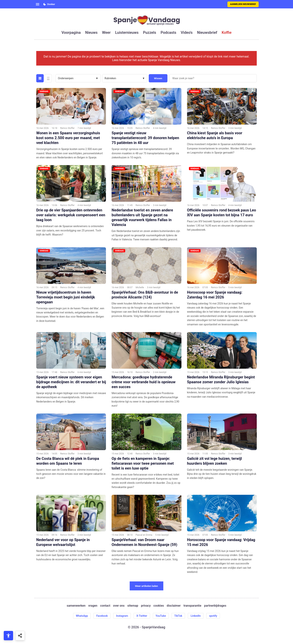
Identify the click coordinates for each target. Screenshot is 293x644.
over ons (119, 606)
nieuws (91, 32)
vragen (93, 606)
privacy (146, 606)
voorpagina (71, 32)
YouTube (161, 616)
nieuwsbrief (207, 32)
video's (187, 32)
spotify (213, 616)
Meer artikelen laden (147, 586)
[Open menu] (38, 4)
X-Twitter (142, 616)
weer (106, 32)
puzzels (149, 32)
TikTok (178, 616)
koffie (227, 32)
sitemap (133, 606)
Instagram (122, 616)
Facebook (102, 616)
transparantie (192, 606)
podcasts (169, 32)
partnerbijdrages (215, 606)
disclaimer (174, 606)
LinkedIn (196, 616)
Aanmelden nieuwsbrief (243, 4)
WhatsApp (82, 616)
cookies (159, 606)
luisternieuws (127, 32)
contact (105, 606)
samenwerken (76, 606)
